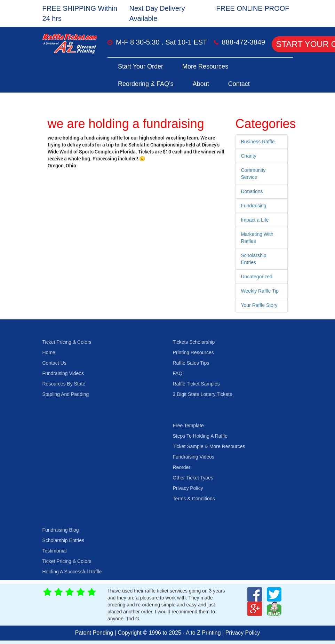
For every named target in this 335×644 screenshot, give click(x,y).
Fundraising (254, 206)
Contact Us (54, 363)
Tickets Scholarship (194, 342)
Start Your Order (141, 66)
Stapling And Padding (66, 394)
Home (49, 352)
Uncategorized (257, 277)
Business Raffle (258, 142)
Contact (239, 84)
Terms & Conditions (194, 499)
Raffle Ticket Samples (196, 384)
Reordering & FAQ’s (146, 84)
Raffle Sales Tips (191, 363)
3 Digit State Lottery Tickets (202, 394)
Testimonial (55, 551)
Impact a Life (255, 220)
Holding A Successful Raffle (72, 572)
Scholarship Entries (63, 540)
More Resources (205, 66)
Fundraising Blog (61, 530)
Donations (252, 191)
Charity (249, 156)
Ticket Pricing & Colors (67, 342)
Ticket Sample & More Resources (209, 446)
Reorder (182, 467)
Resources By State (64, 384)
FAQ (178, 373)
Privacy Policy (188, 488)
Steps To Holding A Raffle (200, 436)
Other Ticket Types (193, 478)
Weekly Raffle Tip (260, 291)
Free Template (188, 426)
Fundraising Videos (63, 373)
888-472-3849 (244, 42)
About (201, 84)
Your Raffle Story (259, 305)
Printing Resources (193, 352)
